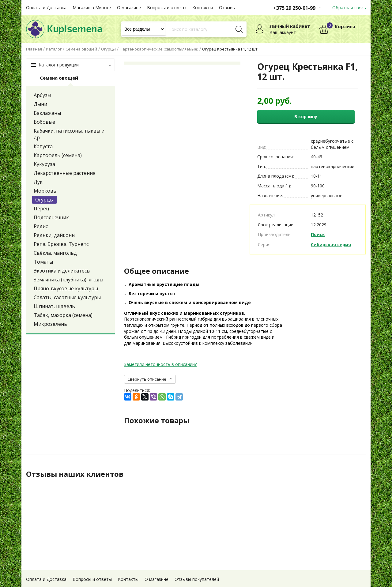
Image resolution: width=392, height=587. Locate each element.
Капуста (43, 146)
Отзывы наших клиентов (75, 474)
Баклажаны (47, 113)
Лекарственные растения (64, 173)
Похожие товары (157, 420)
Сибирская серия (331, 245)
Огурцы (44, 200)
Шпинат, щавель (54, 306)
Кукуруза (44, 164)
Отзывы (227, 8)
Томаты (43, 262)
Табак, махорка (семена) (63, 315)
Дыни (40, 104)
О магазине (129, 8)
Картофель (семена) (58, 155)
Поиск (318, 234)
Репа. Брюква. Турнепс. (62, 244)
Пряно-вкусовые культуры (66, 288)
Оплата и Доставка (46, 8)
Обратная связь (349, 8)
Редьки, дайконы (55, 235)
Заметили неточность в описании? (160, 364)
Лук (38, 182)
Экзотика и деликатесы (62, 271)
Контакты (203, 8)
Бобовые (44, 122)
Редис (41, 226)
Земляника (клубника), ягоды (68, 280)
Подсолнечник (51, 217)
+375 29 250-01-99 (294, 8)
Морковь (45, 191)
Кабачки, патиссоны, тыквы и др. (69, 134)
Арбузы (42, 95)
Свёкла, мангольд (55, 253)
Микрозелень (50, 324)
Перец (41, 209)
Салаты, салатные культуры (67, 297)
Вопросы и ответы (167, 8)
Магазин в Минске (92, 8)
